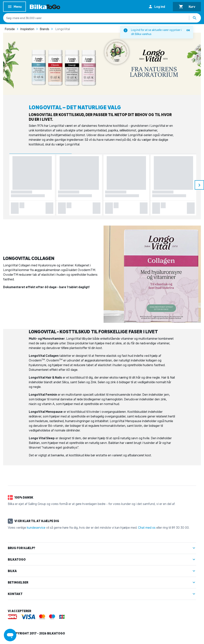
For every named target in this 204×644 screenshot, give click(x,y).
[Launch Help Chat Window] (10, 635)
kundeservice (36, 528)
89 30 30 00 (180, 528)
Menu (15, 7)
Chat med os (147, 528)
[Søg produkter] (195, 18)
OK (188, 30)
